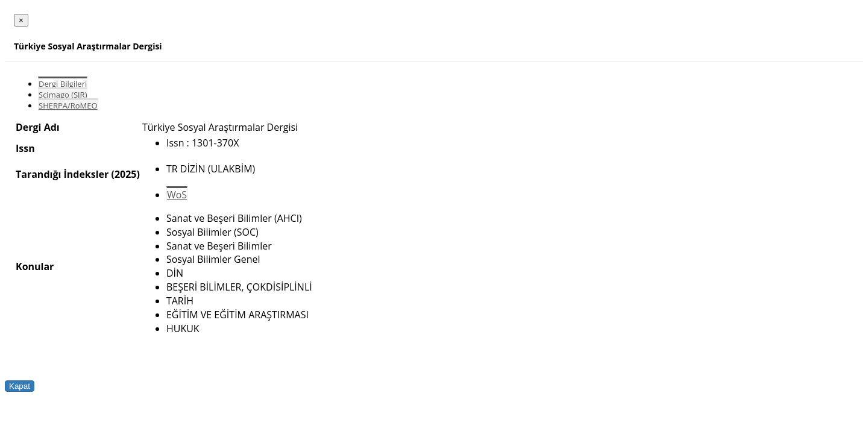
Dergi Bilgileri (63, 84)
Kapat (20, 386)
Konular (35, 266)
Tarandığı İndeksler (62, 174)
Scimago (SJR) (63, 95)
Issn (25, 148)
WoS (177, 195)
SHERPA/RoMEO (68, 105)
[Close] (21, 20)
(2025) (125, 174)
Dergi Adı (38, 127)
